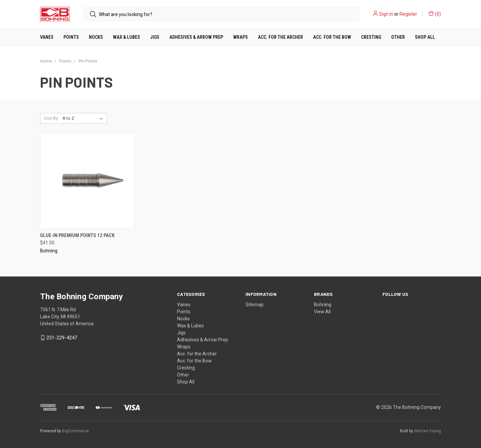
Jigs (155, 37)
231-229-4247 (62, 338)
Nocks (96, 37)
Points (71, 37)
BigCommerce (75, 431)
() (435, 14)
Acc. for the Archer (280, 37)
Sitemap (255, 305)
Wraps (240, 37)
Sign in (386, 14)
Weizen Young (428, 431)
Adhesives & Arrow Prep (196, 37)
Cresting (371, 37)
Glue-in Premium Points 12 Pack (77, 235)
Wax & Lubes (126, 37)
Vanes (47, 37)
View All (322, 312)
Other (398, 37)
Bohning (323, 305)
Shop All (425, 37)
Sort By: (51, 118)
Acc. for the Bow (332, 37)
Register (408, 14)
